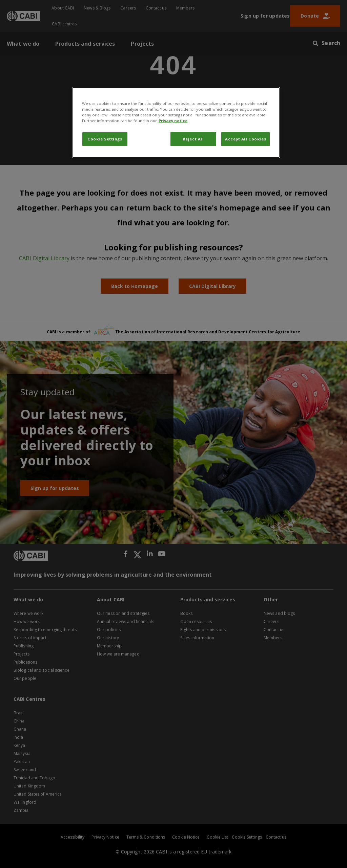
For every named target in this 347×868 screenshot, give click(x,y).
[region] (176, 123)
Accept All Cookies (246, 139)
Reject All (193, 139)
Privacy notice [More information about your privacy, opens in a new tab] (173, 121)
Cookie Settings (105, 139)
